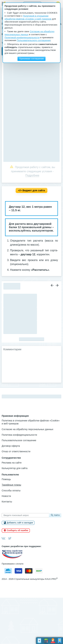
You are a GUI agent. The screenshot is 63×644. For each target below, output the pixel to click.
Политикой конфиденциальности (22, 37)
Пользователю (10, 475)
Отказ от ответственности (16, 451)
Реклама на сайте (12, 463)
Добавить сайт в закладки (20, 523)
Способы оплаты (11, 491)
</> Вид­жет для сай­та (32, 190)
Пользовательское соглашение (19, 440)
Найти (57, 515)
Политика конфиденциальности (19, 435)
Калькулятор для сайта (15, 468)
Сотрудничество (11, 458)
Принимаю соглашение (32, 59)
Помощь (6, 479)
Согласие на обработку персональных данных (27, 429)
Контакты (7, 502)
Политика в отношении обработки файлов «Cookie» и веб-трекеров (31, 422)
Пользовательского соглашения (34, 40)
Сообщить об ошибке (17, 530)
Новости (6, 496)
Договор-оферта (11, 446)
